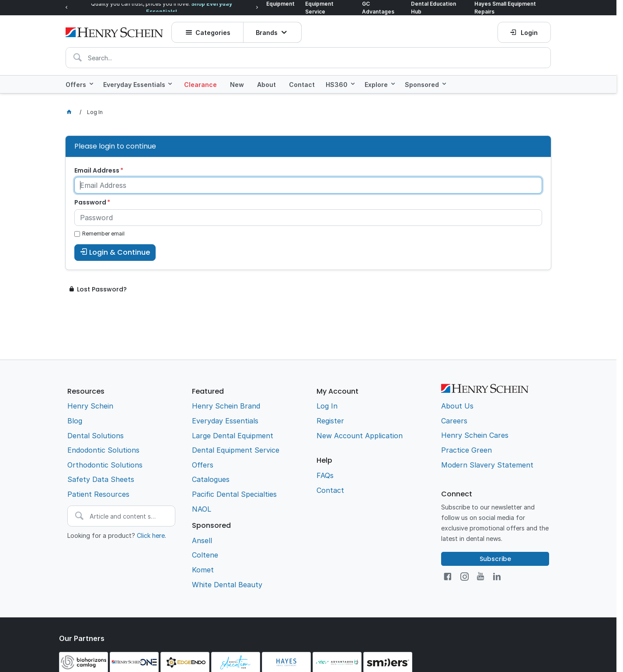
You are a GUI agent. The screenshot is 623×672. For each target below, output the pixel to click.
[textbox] (308, 58)
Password (90, 202)
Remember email (103, 234)
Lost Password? (102, 289)
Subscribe (495, 559)
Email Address (97, 170)
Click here (151, 535)
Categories (213, 33)
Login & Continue (120, 252)
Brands (267, 33)
